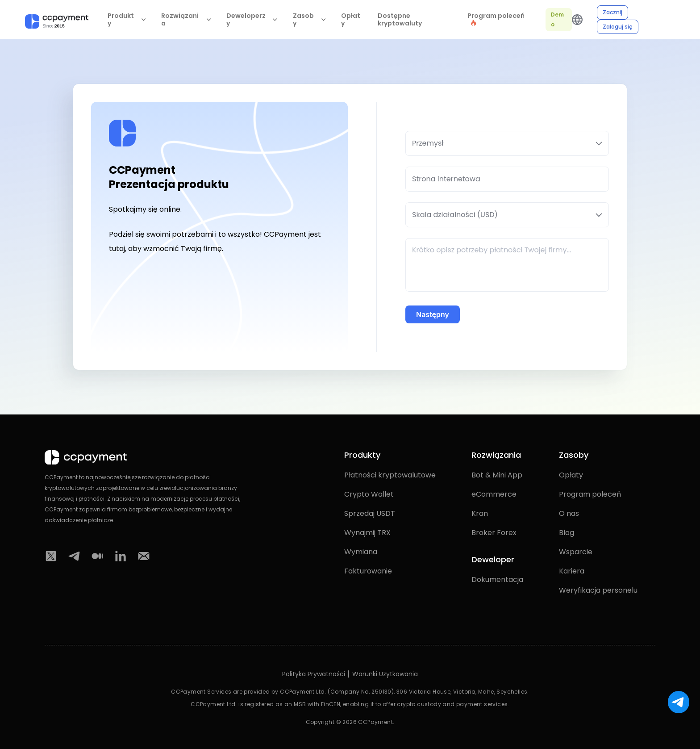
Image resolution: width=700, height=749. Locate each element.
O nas (569, 513)
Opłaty (351, 20)
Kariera (572, 571)
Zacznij (612, 12)
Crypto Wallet (369, 494)
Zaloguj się (618, 27)
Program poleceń (590, 494)
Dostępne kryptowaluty (400, 20)
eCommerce (494, 494)
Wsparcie (576, 552)
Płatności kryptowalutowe (390, 475)
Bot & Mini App (497, 475)
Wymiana (361, 552)
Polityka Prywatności (314, 674)
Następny (433, 314)
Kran (480, 513)
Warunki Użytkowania (385, 674)
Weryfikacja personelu (598, 590)
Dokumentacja (497, 580)
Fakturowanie (368, 571)
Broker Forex (494, 533)
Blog (567, 533)
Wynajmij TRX (367, 533)
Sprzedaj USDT (370, 513)
